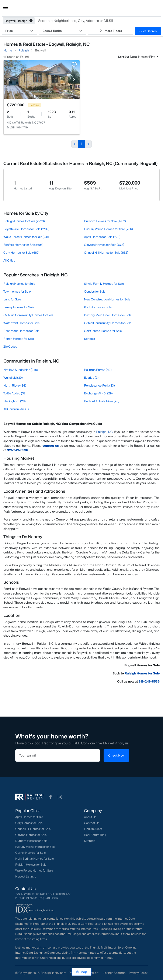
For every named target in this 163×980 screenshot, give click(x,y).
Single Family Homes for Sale (104, 284)
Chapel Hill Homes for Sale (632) (106, 252)
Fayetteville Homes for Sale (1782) (26, 229)
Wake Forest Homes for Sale (34, 870)
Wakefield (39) (13, 378)
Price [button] (19, 31)
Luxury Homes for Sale (19, 307)
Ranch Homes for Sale (19, 339)
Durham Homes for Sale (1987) (105, 221)
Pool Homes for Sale (98, 307)
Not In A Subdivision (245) (21, 370)
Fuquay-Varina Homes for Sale (35, 847)
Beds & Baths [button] (62, 31)
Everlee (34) (92, 378)
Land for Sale (12, 299)
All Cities (11, 260)
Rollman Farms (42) (98, 370)
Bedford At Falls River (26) (102, 401)
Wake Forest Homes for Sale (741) (26, 237)
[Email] (58, 756)
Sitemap (90, 841)
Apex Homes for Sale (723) (102, 237)
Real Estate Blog (95, 835)
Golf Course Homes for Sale (103, 331)
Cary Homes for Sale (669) (21, 252)
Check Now (116, 756)
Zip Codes (10, 346)
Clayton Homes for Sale (31, 835)
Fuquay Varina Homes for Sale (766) (108, 229)
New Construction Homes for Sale (107, 299)
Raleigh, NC (104, 432)
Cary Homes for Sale (29, 823)
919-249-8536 (149, 681)
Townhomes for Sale (17, 291)
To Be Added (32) (15, 393)
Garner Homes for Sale (30, 853)
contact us (51, 446)
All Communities (17, 409)
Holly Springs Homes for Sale (34, 859)
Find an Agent (93, 829)
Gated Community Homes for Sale (108, 323)
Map (82, 972)
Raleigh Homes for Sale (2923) (24, 221)
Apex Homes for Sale (29, 817)
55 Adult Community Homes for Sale (28, 315)
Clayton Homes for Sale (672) (104, 245)
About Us (90, 817)
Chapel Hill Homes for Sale (33, 829)
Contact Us (92, 823)
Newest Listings (26, 876)
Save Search (148, 31)
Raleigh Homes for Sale (19, 284)
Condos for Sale (95, 291)
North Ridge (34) (15, 385)
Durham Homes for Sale (31, 841)
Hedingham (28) (15, 401)
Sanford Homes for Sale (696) (23, 245)
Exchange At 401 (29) (98, 393)
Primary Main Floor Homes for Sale (108, 315)
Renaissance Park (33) (99, 385)
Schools (89, 339)
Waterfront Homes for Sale (22, 323)
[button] (6, 7)
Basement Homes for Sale (21, 331)
